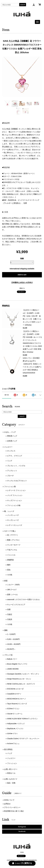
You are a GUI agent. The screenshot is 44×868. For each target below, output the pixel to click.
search (23, 5)
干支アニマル (12, 550)
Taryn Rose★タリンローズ (17, 704)
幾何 (9, 565)
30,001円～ (11, 649)
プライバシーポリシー (12, 807)
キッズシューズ (13, 520)
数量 (22, 259)
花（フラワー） (13, 535)
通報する (22, 288)
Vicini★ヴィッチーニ (15, 714)
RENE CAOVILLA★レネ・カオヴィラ (21, 684)
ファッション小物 (14, 505)
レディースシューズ (15, 525)
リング (10, 461)
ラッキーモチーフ (14, 545)
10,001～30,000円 (14, 644)
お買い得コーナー (11, 769)
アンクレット (12, 471)
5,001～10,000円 (13, 639)
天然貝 (10, 619)
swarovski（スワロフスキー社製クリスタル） (24, 599)
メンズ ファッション (15, 495)
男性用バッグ (12, 436)
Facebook (22, 832)
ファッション (12, 763)
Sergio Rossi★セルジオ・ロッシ (19, 679)
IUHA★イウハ (12, 733)
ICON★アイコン (13, 709)
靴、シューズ (9, 511)
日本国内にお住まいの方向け (22, 282)
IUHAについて (9, 800)
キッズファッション (15, 500)
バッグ (10, 753)
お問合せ (7, 804)
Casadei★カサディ (14, 694)
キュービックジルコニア (16, 605)
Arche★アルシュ (13, 744)
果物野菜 (10, 560)
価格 (6, 630)
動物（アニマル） (14, 540)
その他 (10, 575)
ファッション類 (10, 487)
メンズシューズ (13, 515)
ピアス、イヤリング (15, 456)
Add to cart (22, 275)
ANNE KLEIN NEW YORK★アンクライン (22, 719)
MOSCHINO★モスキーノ (17, 699)
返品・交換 (11, 783)
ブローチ (10, 476)
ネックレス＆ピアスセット (17, 481)
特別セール (11, 773)
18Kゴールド (12, 590)
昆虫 (9, 570)
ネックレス (11, 451)
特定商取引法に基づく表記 (14, 811)
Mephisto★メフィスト (15, 729)
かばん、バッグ (10, 432)
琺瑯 (9, 609)
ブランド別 (8, 655)
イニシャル (11, 555)
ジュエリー (8, 447)
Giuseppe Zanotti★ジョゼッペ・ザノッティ (23, 674)
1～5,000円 (11, 634)
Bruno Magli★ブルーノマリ (17, 664)
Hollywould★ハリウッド (16, 724)
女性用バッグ (12, 441)
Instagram (22, 827)
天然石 (10, 614)
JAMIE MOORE (13, 669)
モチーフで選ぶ (10, 531)
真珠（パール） (13, 595)
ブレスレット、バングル (16, 466)
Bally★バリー (12, 659)
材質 (6, 581)
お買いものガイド (11, 779)
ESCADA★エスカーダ (15, 689)
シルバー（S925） (14, 585)
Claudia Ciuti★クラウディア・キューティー (23, 739)
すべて (7, 395)
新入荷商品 (8, 749)
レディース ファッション (16, 490)
